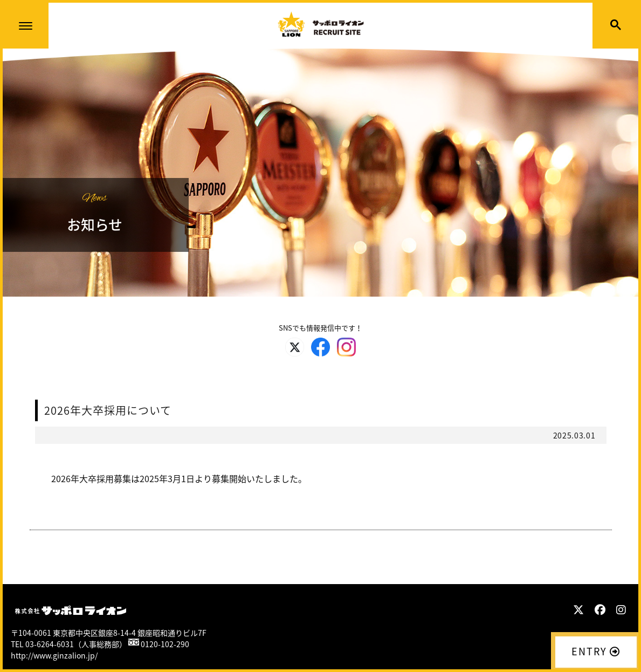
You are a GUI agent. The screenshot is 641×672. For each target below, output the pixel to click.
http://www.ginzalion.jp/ (54, 655)
